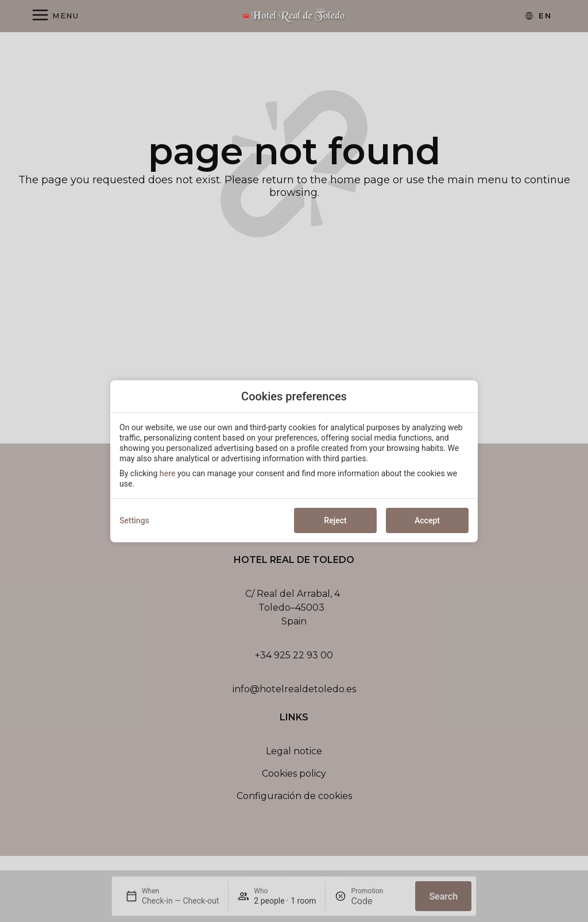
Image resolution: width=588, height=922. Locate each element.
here (168, 473)
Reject (335, 520)
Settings (134, 520)
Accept (427, 520)
